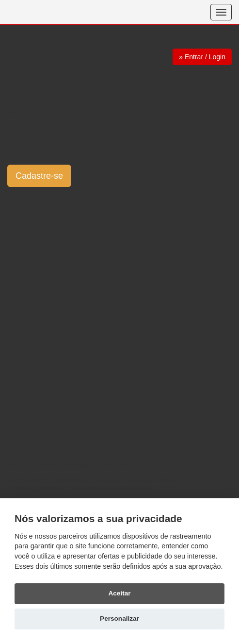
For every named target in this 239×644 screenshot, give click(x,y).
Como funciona (29, 480)
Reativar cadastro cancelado (49, 465)
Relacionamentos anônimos (113, 488)
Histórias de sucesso (88, 480)
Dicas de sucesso (151, 480)
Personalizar (119, 619)
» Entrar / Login (202, 57)
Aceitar (119, 593)
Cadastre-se (39, 176)
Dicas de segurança (36, 488)
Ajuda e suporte (120, 465)
